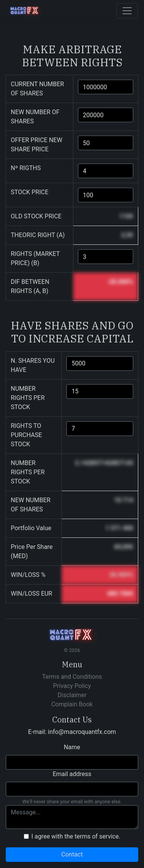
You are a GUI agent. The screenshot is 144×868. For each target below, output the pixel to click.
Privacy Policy (72, 686)
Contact (72, 854)
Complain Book (72, 704)
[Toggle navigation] (127, 11)
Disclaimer (72, 695)
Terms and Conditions (72, 677)
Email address (72, 774)
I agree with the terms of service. (76, 836)
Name (72, 747)
